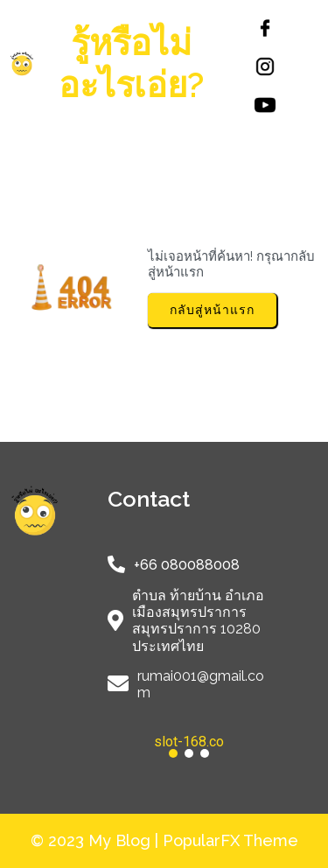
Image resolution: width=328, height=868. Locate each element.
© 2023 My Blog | (97, 840)
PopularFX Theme (230, 840)
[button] (189, 742)
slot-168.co (189, 742)
